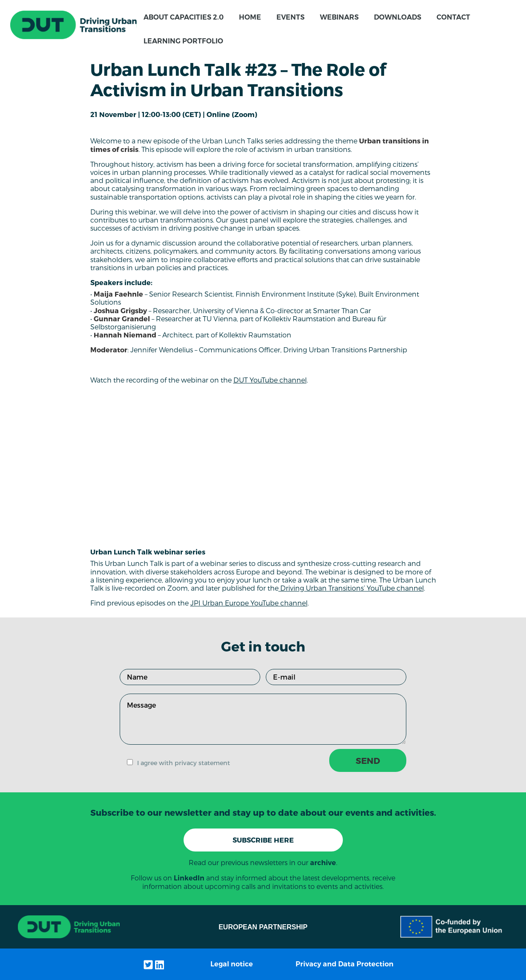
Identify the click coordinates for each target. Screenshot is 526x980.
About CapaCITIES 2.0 (184, 17)
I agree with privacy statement (184, 763)
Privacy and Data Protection (345, 964)
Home (250, 17)
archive (323, 863)
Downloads (398, 17)
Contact (453, 17)
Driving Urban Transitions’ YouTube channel (351, 588)
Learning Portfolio (183, 41)
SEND (368, 760)
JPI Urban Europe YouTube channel (249, 603)
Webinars (339, 17)
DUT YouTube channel (270, 380)
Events (290, 17)
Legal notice (232, 964)
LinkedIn (189, 878)
